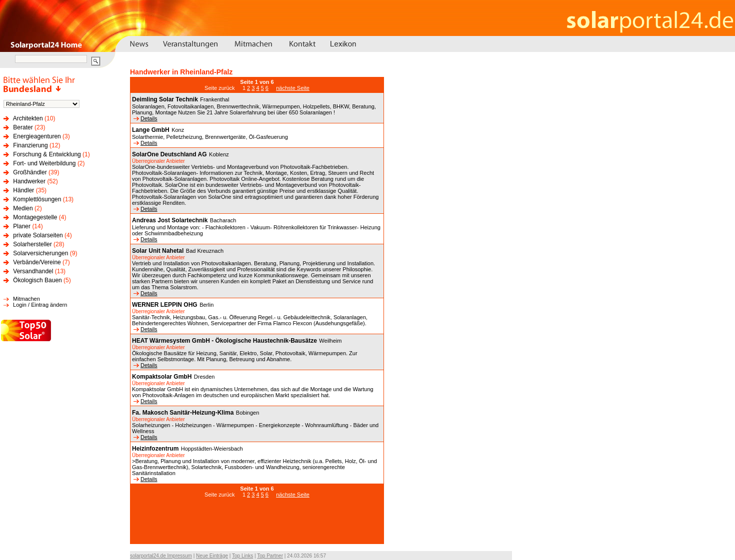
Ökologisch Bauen (37, 280)
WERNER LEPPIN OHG (165, 305)
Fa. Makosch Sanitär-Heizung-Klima (183, 413)
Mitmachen (26, 299)
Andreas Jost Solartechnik (170, 220)
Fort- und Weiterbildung (44, 163)
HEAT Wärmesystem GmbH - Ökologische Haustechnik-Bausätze (224, 341)
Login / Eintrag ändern (40, 305)
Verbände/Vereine (37, 262)
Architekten (28, 118)
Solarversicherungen (40, 253)
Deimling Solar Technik (165, 99)
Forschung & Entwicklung (47, 154)
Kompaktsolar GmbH (162, 377)
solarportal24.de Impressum (161, 556)
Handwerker (29, 181)
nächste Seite (293, 88)
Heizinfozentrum (155, 449)
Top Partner (270, 556)
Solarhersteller (32, 244)
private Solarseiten (38, 235)
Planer (22, 226)
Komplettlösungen (37, 199)
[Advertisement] (257, 526)
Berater (23, 127)
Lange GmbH (151, 130)
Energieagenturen (37, 136)
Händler (23, 190)
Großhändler (30, 172)
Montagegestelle (35, 217)
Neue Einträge (212, 556)
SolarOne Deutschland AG (169, 154)
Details (145, 118)
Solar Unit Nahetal (158, 251)
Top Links (242, 556)
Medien (23, 208)
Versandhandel (33, 271)
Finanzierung (30, 145)
